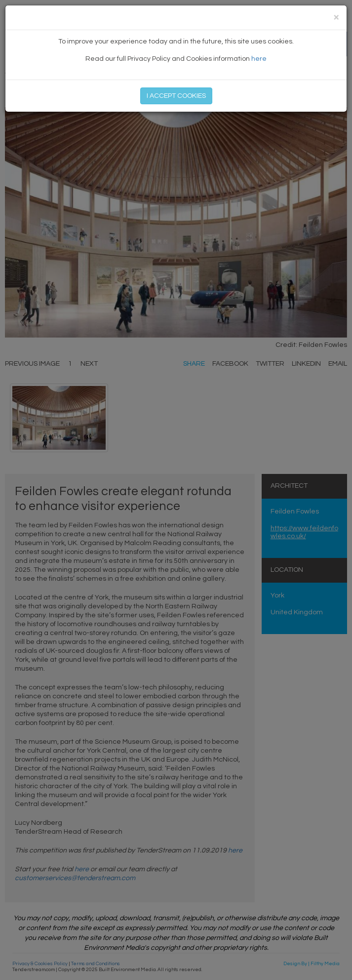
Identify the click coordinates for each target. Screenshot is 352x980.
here (259, 59)
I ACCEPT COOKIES (176, 96)
